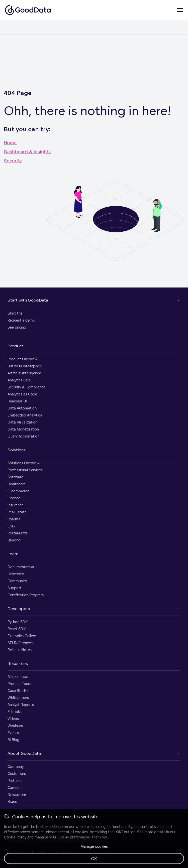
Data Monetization (23, 429)
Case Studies (18, 691)
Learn (13, 554)
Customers (17, 773)
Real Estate (17, 512)
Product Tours (19, 684)
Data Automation (22, 408)
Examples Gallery (22, 636)
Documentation (21, 567)
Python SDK (18, 622)
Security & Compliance (26, 387)
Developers (19, 609)
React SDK (17, 629)
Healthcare (17, 484)
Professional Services (25, 470)
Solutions (17, 450)
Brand (12, 802)
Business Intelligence (25, 366)
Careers (14, 787)
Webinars (15, 726)
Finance (14, 498)
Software (15, 477)
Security (13, 161)
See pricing (17, 327)
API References (20, 643)
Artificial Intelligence (24, 373)
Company (16, 766)
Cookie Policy (15, 837)
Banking (14, 540)
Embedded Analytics (25, 415)
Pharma (14, 519)
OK (94, 858)
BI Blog (13, 740)
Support (14, 588)
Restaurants (18, 533)
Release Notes (20, 650)
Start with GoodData (28, 300)
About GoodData (24, 753)
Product (15, 346)
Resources (18, 663)
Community (17, 581)
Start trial (15, 313)
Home (10, 142)
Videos (13, 719)
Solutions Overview (24, 463)
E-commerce (18, 491)
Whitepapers (18, 698)
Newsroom (17, 794)
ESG (11, 526)
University (16, 574)
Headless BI (17, 401)
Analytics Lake (19, 380)
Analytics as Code (22, 394)
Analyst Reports (21, 705)
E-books (15, 712)
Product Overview (23, 359)
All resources (18, 677)
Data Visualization (22, 422)
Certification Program (26, 595)
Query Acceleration (23, 436)
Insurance (16, 505)
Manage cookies (94, 846)
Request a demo (21, 320)
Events (13, 733)
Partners (15, 780)
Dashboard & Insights (27, 152)
